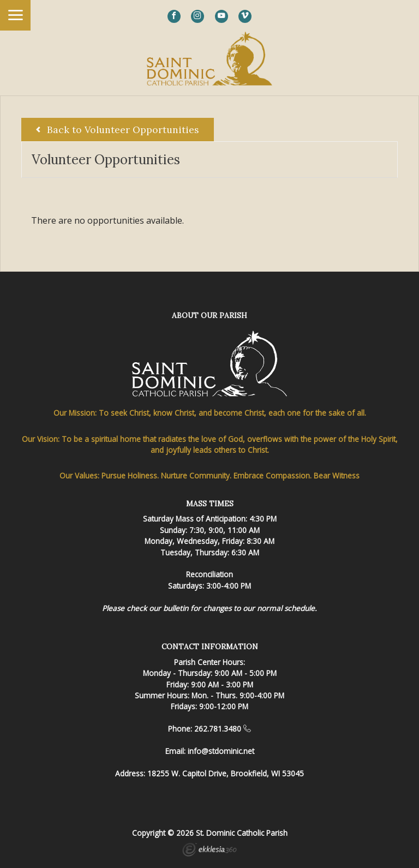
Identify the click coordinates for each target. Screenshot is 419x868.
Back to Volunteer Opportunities (118, 130)
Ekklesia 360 (209, 851)
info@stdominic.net (221, 751)
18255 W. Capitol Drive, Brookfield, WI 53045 (226, 773)
